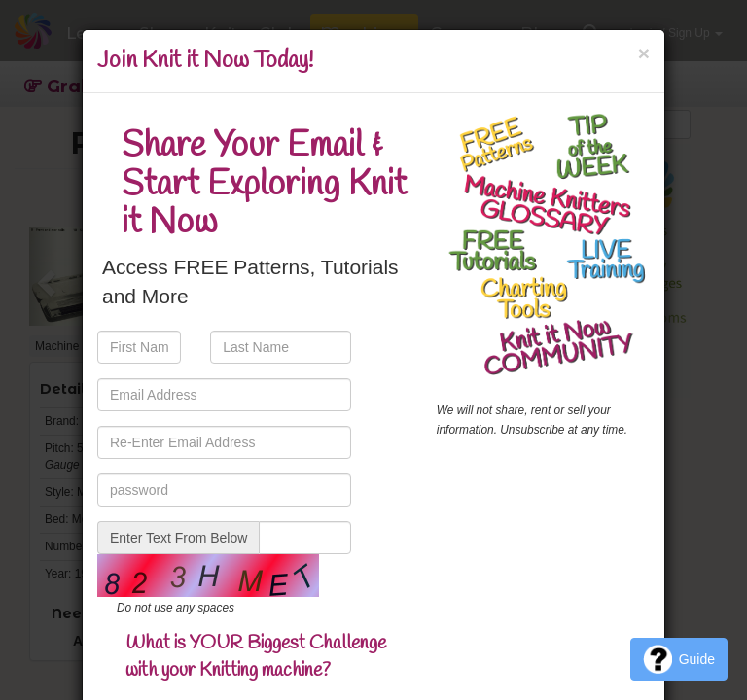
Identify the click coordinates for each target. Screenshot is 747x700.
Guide (679, 659)
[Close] (644, 53)
